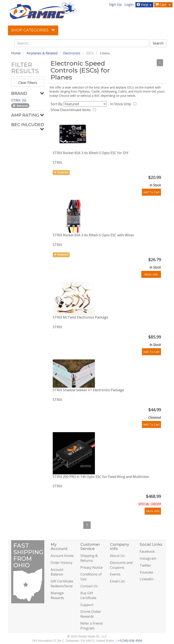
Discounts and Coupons (121, 565)
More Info (151, 274)
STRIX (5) (19, 100)
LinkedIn (146, 579)
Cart (164, 5)
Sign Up (115, 4)
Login (129, 4)
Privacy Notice (92, 567)
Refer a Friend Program (91, 626)
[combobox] (82, 43)
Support (87, 605)
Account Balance (57, 572)
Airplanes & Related (42, 53)
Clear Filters (28, 83)
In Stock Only (121, 104)
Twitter (145, 565)
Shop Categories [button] (33, 30)
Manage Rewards (57, 595)
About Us (117, 556)
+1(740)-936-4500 (130, 641)
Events (115, 574)
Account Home (62, 556)
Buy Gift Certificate (88, 595)
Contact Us (89, 586)
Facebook (147, 551)
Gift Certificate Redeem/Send (62, 584)
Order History (61, 563)
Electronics (72, 53)
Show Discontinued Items (71, 110)
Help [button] (145, 5)
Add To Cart (151, 192)
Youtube (146, 572)
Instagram (148, 558)
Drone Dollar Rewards (91, 614)
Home (16, 53)
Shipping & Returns (89, 558)
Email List (117, 581)
